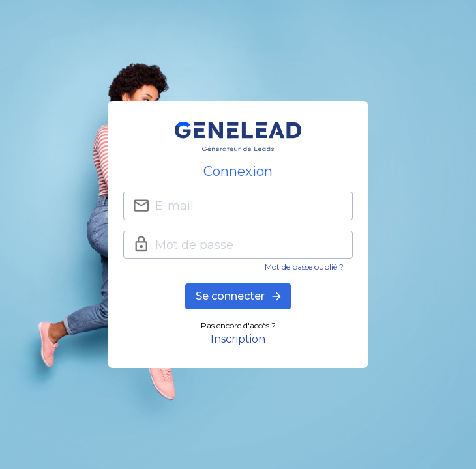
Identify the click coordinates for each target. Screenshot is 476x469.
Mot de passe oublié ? (304, 267)
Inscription (238, 339)
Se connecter (238, 296)
